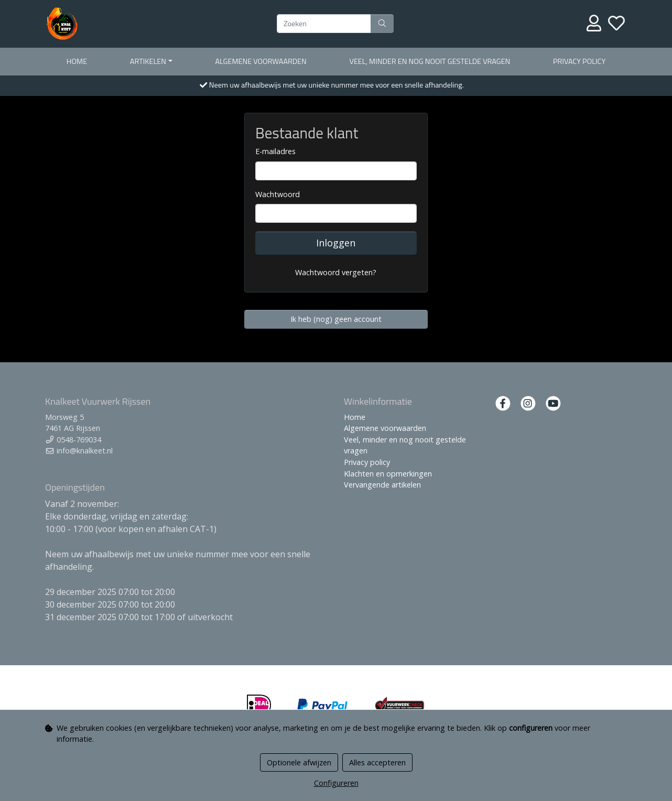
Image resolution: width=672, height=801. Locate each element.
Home (77, 61)
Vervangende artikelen (382, 485)
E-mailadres (275, 151)
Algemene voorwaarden (261, 61)
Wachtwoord (278, 194)
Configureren (336, 783)
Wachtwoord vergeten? (336, 272)
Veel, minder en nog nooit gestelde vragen (430, 61)
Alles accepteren (377, 762)
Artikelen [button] (148, 61)
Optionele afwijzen (299, 762)
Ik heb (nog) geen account (336, 319)
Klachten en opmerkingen (388, 474)
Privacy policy (579, 61)
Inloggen (336, 243)
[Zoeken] (324, 24)
